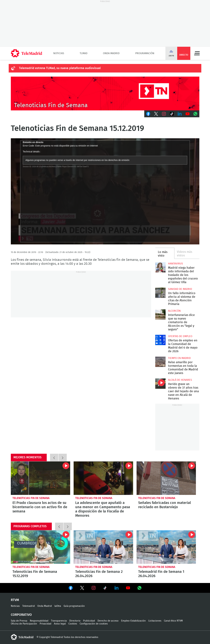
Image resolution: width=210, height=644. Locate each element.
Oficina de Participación (24, 624)
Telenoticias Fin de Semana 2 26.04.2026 (103, 547)
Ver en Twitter (82, 589)
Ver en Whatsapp (140, 588)
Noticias (59, 53)
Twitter (156, 114)
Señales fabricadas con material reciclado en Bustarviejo (166, 478)
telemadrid (22, 637)
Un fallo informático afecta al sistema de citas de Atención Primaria (160, 293)
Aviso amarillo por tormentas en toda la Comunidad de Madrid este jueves (160, 362)
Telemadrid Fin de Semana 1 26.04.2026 (166, 547)
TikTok (172, 114)
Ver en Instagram (94, 588)
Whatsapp (195, 114)
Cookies (73, 624)
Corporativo (21, 615)
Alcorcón (174, 311)
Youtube (188, 114)
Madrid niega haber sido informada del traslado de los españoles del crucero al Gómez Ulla (160, 267)
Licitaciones (155, 621)
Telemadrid (29, 606)
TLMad (84, 53)
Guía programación (74, 606)
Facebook (148, 114)
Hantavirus (175, 264)
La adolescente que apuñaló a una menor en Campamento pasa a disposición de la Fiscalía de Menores (103, 478)
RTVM (15, 600)
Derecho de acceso (108, 621)
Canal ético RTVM (173, 621)
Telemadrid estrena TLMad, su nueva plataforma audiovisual (60, 68)
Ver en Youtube (128, 588)
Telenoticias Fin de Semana (31, 498)
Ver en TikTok (105, 589)
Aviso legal (60, 624)
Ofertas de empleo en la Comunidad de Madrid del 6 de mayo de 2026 (160, 340)
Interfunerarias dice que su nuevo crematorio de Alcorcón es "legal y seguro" (160, 315)
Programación (145, 53)
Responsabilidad (39, 621)
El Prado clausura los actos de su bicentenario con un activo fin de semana (41, 478)
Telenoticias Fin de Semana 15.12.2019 (41, 547)
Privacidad (45, 624)
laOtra (58, 606)
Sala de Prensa (19, 621)
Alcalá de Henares (180, 380)
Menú (197, 53)
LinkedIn (180, 114)
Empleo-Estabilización (133, 621)
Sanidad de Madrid (180, 289)
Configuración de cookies (94, 624)
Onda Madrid (111, 53)
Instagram (164, 114)
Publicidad (89, 621)
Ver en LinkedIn (117, 588)
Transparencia (59, 621)
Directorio (75, 621)
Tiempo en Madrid (179, 358)
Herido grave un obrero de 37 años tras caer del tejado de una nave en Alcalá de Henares (160, 384)
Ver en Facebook (71, 589)
